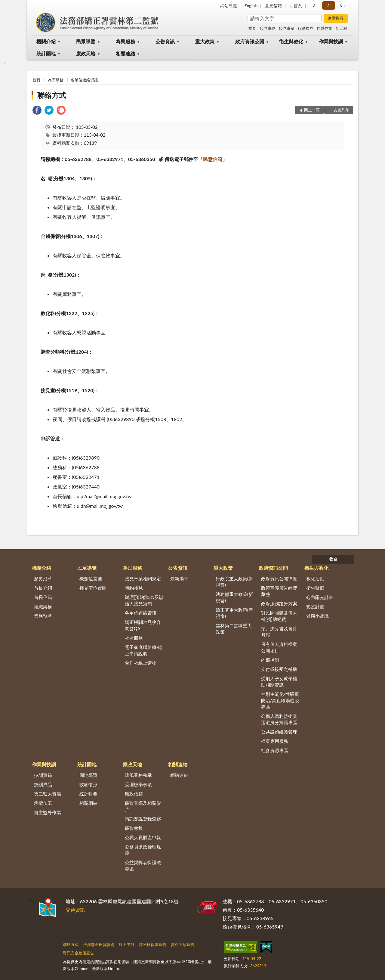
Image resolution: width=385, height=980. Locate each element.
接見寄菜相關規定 (143, 578)
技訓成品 (43, 784)
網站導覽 (229, 6)
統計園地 (46, 53)
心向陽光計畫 (320, 597)
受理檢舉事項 (138, 784)
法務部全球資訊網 (99, 944)
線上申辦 (127, 944)
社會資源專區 (275, 750)
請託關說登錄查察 (143, 819)
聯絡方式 (52, 95)
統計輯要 (88, 794)
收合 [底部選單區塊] (333, 559)
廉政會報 (134, 828)
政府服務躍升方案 (279, 603)
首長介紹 (43, 588)
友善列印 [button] (341, 110)
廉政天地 (86, 53)
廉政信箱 (134, 794)
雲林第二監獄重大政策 (234, 629)
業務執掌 (43, 616)
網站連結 (179, 775)
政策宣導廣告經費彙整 (279, 591)
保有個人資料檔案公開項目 (279, 647)
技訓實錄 (43, 775)
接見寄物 (268, 28)
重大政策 (205, 41)
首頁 (36, 80)
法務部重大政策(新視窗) (234, 597)
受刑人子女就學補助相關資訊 (279, 682)
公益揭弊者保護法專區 (143, 865)
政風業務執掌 (138, 775)
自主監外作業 (48, 812)
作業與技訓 (331, 41)
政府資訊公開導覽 (279, 578)
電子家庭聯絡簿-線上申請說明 (144, 650)
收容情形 (88, 784)
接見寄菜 (287, 28)
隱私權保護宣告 (153, 944)
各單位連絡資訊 (84, 80)
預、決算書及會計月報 (279, 632)
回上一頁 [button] (312, 110)
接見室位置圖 (93, 588)
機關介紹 (46, 41)
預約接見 (134, 588)
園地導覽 (88, 775)
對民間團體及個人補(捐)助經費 (279, 616)
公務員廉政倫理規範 (143, 850)
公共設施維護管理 (279, 732)
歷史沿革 (43, 578)
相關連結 (125, 53)
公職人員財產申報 (143, 837)
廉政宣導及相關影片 (143, 806)
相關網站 (88, 803)
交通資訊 (75, 910)
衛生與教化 (291, 41)
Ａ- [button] (315, 6)
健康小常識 (317, 616)
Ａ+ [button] (342, 6)
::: (32, 5)
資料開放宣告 (183, 944)
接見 (252, 28)
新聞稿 (342, 28)
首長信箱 (43, 597)
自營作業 (325, 28)
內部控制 (270, 660)
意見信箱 (273, 6)
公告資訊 (165, 41)
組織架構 (43, 606)
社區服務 (134, 638)
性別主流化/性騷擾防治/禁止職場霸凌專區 (280, 700)
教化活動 (315, 578)
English (251, 6)
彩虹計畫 (315, 606)
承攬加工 (43, 803)
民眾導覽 (86, 41)
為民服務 (125, 41)
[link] (37, 111)
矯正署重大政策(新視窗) (234, 613)
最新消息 (179, 578)
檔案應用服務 (275, 741)
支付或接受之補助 (279, 669)
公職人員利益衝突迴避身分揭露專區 (279, 719)
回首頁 (296, 6)
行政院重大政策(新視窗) (234, 582)
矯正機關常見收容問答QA (143, 625)
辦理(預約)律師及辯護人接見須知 (144, 600)
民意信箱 (213, 159)
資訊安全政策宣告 (79, 953)
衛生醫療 (315, 588)
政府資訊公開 (250, 41)
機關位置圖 (91, 578)
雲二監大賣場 (48, 794)
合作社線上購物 (141, 663)
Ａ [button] (328, 6)
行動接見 (306, 28)
